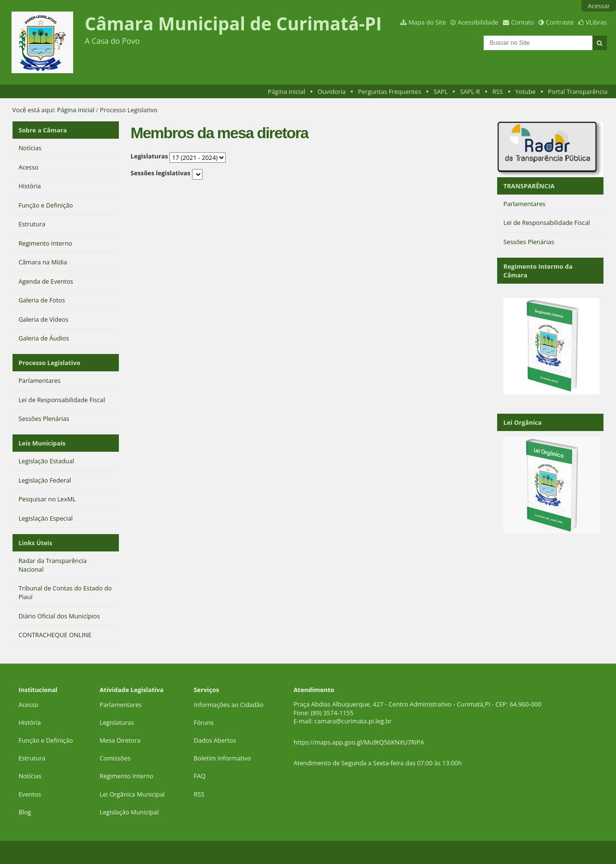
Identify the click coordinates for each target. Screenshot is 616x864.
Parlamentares (121, 705)
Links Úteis (35, 543)
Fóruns (204, 722)
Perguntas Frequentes (390, 92)
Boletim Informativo (223, 758)
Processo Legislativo (49, 363)
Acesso (28, 705)
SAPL (441, 92)
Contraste (560, 22)
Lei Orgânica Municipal (132, 794)
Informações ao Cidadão (229, 705)
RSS (498, 92)
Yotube (526, 92)
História (30, 722)
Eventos (30, 794)
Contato (523, 22)
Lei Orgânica (523, 422)
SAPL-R (470, 92)
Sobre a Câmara (43, 130)
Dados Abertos (215, 740)
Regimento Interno (127, 776)
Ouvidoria (332, 92)
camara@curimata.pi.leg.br (353, 721)
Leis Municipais (42, 443)
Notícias (30, 776)
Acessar (599, 6)
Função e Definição (45, 740)
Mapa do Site (427, 22)
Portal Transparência (578, 92)
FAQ (200, 776)
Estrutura (32, 758)
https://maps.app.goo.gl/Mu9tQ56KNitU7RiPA (359, 742)
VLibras (596, 22)
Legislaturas (149, 156)
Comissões (115, 758)
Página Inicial (287, 92)
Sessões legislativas (160, 173)
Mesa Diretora (120, 740)
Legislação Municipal (129, 812)
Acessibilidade (478, 22)
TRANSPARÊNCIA (529, 186)
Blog (25, 812)
